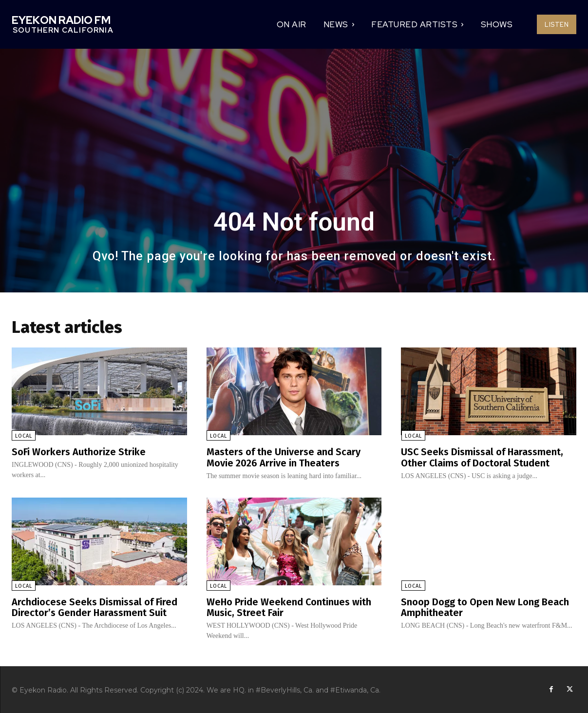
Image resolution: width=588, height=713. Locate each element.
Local (24, 436)
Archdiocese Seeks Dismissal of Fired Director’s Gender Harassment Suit (95, 606)
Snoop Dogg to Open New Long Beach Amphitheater (485, 606)
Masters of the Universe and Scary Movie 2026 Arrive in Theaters (284, 457)
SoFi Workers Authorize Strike (79, 452)
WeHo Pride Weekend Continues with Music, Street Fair (289, 606)
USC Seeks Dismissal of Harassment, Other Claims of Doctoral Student (483, 457)
